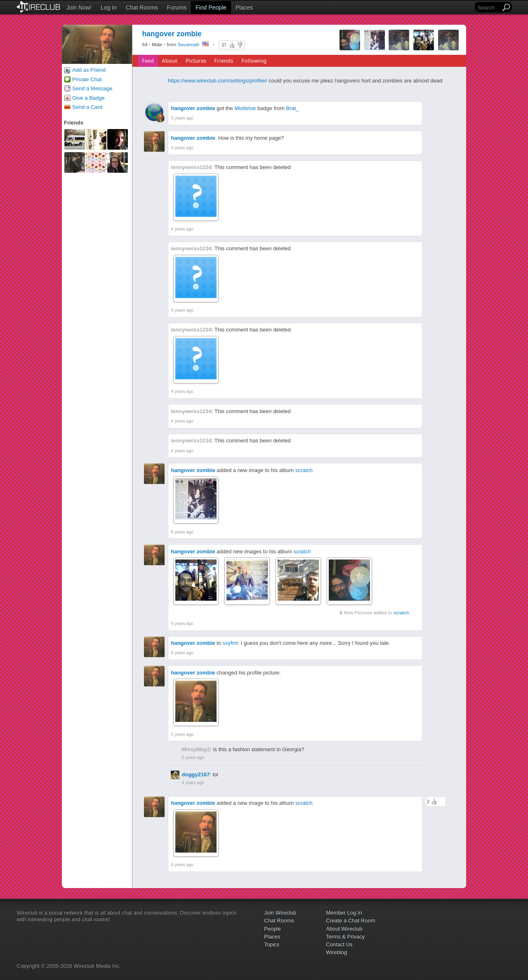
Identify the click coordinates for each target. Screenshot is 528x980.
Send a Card (87, 107)
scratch (304, 470)
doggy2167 (196, 774)
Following (254, 61)
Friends (224, 61)
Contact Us (339, 944)
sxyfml (230, 643)
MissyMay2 (196, 749)
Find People (211, 7)
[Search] (488, 8)
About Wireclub (344, 929)
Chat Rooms (142, 7)
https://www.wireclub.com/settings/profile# (218, 81)
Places (244, 7)
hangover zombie (193, 108)
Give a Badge (88, 98)
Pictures (196, 61)
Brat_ (292, 108)
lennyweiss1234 (191, 167)
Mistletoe (245, 108)
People (272, 929)
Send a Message (92, 88)
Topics (272, 944)
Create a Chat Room (350, 920)
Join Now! (79, 7)
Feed (148, 61)
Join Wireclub (280, 913)
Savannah (189, 44)
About (170, 61)
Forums (177, 7)
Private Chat (87, 79)
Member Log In (344, 913)
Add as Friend (89, 70)
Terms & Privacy (345, 937)
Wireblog (336, 952)
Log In (109, 7)
